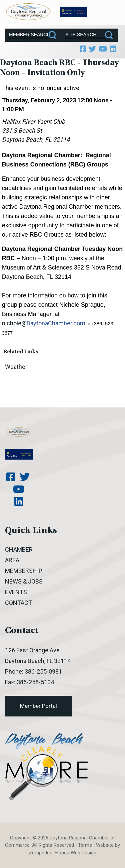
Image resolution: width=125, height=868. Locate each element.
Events (16, 592)
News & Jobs (24, 581)
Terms (85, 845)
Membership (24, 571)
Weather (16, 367)
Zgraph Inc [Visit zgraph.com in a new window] (40, 853)
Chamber (19, 549)
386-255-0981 (43, 671)
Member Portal (38, 706)
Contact (18, 603)
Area (12, 560)
